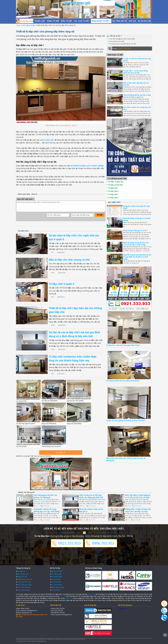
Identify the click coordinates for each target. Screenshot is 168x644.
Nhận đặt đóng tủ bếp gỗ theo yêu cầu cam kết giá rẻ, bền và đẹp (136, 244)
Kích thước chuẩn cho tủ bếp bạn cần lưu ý (137, 108)
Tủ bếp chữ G (113, 191)
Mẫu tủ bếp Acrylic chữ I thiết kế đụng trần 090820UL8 (52, 423)
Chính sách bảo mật (24, 587)
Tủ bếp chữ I (113, 188)
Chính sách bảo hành (24, 582)
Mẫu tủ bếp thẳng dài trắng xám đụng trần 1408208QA (77, 423)
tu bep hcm (63, 596)
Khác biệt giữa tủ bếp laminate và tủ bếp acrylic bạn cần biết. (138, 496)
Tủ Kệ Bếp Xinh (123, 609)
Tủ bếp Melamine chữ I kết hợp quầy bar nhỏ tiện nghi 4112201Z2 (28, 423)
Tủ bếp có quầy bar (116, 182)
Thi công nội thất (56, 585)
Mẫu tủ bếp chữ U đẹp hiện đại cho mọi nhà (136, 84)
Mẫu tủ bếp (66, 21)
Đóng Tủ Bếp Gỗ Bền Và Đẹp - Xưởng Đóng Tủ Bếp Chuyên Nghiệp (25, 21)
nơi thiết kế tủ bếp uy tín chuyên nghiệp (87, 166)
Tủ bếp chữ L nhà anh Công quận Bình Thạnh (123, 345)
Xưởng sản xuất (22, 577)
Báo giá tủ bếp (56, 579)
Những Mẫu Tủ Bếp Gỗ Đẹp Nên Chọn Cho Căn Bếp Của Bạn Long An (138, 511)
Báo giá (132, 21)
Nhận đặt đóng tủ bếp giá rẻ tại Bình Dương (137, 219)
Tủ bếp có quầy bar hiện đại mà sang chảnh (137, 60)
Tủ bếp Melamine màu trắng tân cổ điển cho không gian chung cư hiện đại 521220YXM (28, 399)
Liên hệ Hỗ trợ (56, 590)
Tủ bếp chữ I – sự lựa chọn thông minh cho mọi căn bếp (135, 72)
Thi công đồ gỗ (119, 21)
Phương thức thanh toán (25, 579)
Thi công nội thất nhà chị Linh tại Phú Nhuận (123, 381)
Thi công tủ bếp (56, 582)
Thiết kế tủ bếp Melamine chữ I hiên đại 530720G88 (28, 445)
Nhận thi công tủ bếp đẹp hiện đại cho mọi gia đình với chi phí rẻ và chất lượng (137, 257)
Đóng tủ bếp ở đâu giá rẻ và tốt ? (135, 230)
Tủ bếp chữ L (113, 194)
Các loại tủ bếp (81, 21)
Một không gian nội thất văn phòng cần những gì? (45, 496)
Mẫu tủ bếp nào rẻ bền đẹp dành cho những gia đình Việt (91, 496)
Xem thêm (60, 453)
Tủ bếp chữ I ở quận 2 (62, 284)
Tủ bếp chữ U (113, 197)
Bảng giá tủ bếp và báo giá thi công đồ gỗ (136, 207)
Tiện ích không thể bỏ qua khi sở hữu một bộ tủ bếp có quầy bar (137, 96)
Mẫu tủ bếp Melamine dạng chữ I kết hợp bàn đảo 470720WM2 (79, 400)
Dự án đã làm (145, 21)
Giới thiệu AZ (21, 571)
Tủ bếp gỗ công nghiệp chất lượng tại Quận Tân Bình (126, 420)
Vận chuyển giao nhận (24, 585)
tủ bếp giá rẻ (69, 598)
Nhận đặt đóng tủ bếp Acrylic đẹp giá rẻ (91, 510)
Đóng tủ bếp (53, 21)
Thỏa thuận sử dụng (23, 590)
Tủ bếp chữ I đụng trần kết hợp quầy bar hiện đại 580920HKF (53, 400)
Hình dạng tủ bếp (100, 21)
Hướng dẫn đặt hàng (58, 587)
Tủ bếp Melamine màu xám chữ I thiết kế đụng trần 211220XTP (52, 445)
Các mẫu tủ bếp (56, 574)
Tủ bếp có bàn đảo (115, 185)
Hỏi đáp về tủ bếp (57, 571)
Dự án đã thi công (23, 574)
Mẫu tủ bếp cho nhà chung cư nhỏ (69, 260)
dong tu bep (91, 594)
